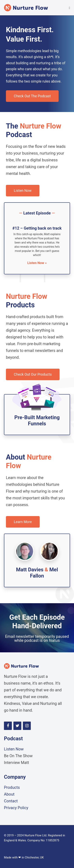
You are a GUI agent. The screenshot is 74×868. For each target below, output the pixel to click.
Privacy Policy (16, 808)
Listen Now (14, 749)
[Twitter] (17, 726)
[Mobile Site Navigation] (69, 8)
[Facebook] (8, 726)
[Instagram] (27, 726)
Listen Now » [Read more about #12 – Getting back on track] (37, 263)
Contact (11, 801)
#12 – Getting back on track (37, 228)
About (9, 794)
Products (12, 787)
